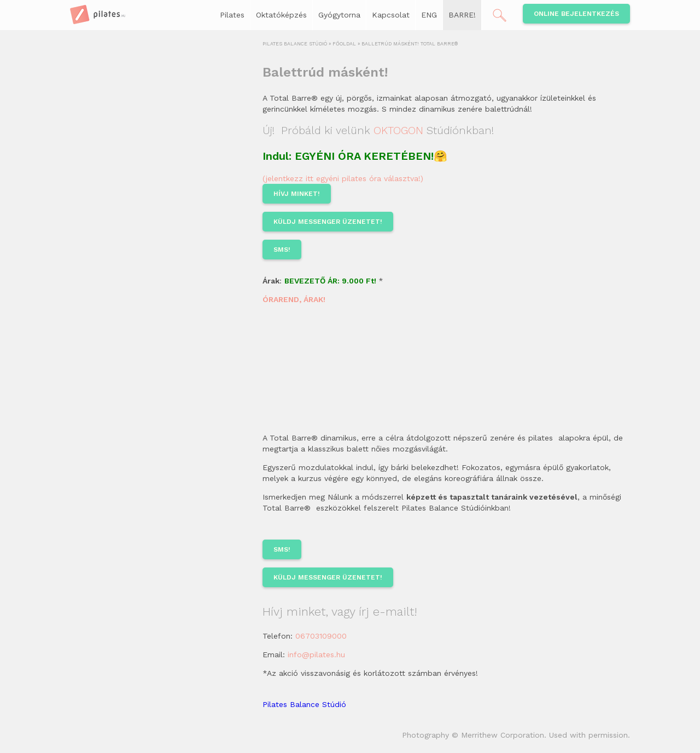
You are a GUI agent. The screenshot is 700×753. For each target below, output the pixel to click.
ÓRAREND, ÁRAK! (294, 299)
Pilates (232, 15)
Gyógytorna (339, 15)
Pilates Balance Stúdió (304, 704)
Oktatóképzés (281, 15)
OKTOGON (398, 130)
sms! (282, 250)
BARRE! (462, 15)
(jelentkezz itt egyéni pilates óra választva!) (343, 178)
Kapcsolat (391, 15)
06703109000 (321, 636)
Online (576, 14)
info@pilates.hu (316, 654)
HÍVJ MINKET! (297, 194)
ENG (429, 15)
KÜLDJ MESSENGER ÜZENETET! (328, 222)
